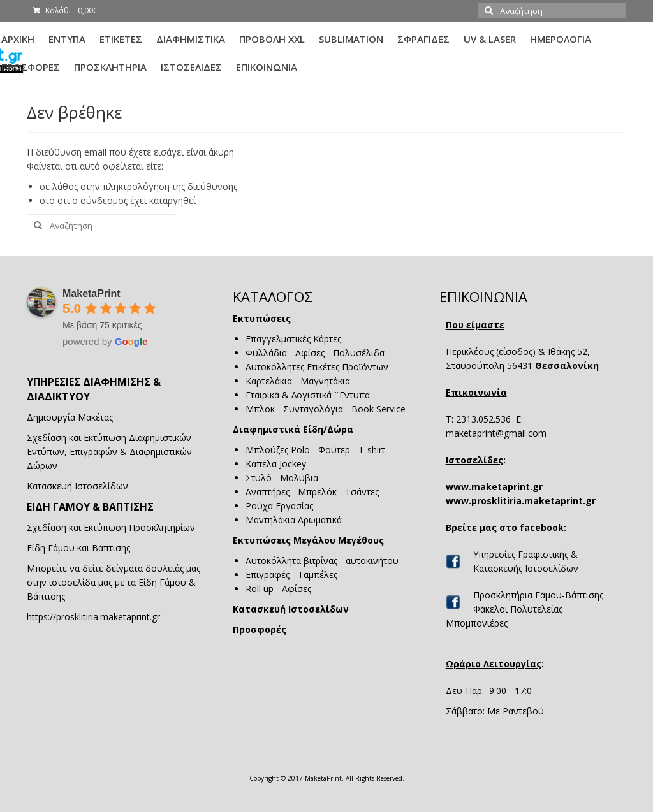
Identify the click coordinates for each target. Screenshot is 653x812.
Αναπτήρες (268, 492)
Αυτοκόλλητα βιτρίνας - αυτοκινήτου (322, 561)
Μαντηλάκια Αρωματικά (294, 520)
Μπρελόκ (317, 492)
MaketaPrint (92, 294)
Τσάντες (362, 492)
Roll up (260, 589)
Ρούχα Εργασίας (281, 506)
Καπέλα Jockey (276, 464)
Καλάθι (65, 11)
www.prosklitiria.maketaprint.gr (521, 501)
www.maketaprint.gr (494, 487)
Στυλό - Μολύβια (282, 478)
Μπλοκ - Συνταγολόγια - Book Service (326, 409)
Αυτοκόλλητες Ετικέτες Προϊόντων (317, 367)
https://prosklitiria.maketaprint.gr (93, 617)
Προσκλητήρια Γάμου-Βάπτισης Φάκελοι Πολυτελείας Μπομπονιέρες (525, 609)
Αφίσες (310, 353)
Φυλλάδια (266, 353)
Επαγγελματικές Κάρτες (293, 339)
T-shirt (372, 450)
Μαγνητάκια (325, 381)
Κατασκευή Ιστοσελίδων (291, 609)
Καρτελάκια (269, 381)
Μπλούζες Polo (278, 450)
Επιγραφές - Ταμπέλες (291, 575)
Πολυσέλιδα (359, 353)
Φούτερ (334, 450)
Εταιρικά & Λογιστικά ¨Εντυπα (308, 395)
